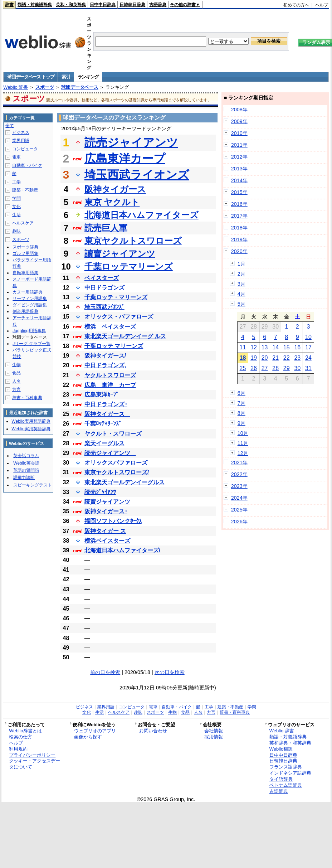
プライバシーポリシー (32, 755)
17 (308, 347)
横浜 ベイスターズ (110, 327)
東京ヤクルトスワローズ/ (117, 472)
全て (10, 126)
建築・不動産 (25, 190)
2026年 (239, 522)
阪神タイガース (115, 189)
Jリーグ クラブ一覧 (31, 344)
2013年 (239, 169)
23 (297, 358)
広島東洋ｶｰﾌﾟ (102, 395)
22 (287, 358)
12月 (243, 453)
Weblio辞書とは (25, 731)
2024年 (239, 498)
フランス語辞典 (286, 767)
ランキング (88, 77)
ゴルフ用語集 (25, 253)
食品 (16, 373)
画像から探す (88, 737)
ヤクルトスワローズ (110, 375)
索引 (66, 77)
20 (265, 358)
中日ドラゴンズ (104, 288)
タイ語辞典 (281, 779)
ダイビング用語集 (30, 305)
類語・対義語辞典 (35, 5)
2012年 (239, 157)
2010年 (239, 133)
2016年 (239, 204)
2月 (241, 274)
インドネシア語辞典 (290, 773)
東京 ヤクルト (112, 202)
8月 (241, 413)
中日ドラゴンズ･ (106, 404)
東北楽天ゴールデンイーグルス (125, 482)
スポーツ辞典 (25, 247)
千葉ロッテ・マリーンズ (116, 297)
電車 (16, 157)
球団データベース (80, 87)
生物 (16, 365)
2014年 (239, 180)
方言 (16, 389)
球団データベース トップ (31, 77)
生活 (16, 215)
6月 (241, 393)
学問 (16, 198)
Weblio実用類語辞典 (31, 421)
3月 (241, 284)
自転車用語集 (25, 273)
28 (275, 368)
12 (254, 347)
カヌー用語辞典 (28, 292)
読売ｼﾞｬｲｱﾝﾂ (100, 492)
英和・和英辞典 (71, 5)
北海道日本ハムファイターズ (141, 215)
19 (254, 358)
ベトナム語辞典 (286, 785)
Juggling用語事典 (29, 331)
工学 (16, 182)
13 (265, 347)
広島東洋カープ (125, 159)
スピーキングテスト (33, 485)
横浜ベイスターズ (107, 541)
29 (287, 368)
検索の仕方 (21, 737)
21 (275, 358)
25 (243, 368)
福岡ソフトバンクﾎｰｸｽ (113, 521)
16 (297, 347)
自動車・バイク (27, 165)
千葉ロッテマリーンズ (129, 266)
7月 (241, 403)
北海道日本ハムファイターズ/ (122, 550)
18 (243, 358)
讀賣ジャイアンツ (120, 254)
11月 (243, 443)
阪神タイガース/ (105, 356)
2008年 (239, 110)
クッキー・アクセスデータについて (35, 764)
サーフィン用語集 (30, 299)
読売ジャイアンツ (131, 142)
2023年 (239, 486)
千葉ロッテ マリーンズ (114, 346)
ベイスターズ (102, 278)
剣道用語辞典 (25, 311)
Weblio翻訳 (281, 749)
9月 (241, 423)
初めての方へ (296, 5)
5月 (241, 304)
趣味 (16, 231)
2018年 (239, 228)
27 (265, 368)
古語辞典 (158, 5)
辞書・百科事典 (27, 398)
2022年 (239, 474)
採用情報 (214, 737)
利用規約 (18, 749)
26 (254, 368)
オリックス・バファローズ (119, 317)
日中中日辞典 (103, 5)
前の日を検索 (105, 672)
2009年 (239, 121)
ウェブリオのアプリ (95, 731)
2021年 (239, 462)
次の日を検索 (170, 672)
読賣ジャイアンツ (107, 502)
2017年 (239, 216)
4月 (241, 294)
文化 (16, 207)
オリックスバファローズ (116, 463)
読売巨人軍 (106, 228)
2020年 (239, 251)
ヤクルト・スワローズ (113, 434)
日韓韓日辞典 (132, 5)
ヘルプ (322, 5)
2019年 (239, 239)
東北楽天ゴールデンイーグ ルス (125, 336)
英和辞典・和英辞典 (290, 743)
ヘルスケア (23, 223)
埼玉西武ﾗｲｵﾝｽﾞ (104, 307)
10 (308, 337)
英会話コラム (26, 456)
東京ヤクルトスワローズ (133, 241)
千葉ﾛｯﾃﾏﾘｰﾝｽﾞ (103, 424)
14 (275, 347)
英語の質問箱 (26, 470)
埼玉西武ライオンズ (137, 175)
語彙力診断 (24, 477)
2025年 (239, 510)
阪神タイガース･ (106, 511)
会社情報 (214, 731)
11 (243, 347)
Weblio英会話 (26, 463)
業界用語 (21, 141)
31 (308, 368)
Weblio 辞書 (16, 87)
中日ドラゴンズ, (105, 365)
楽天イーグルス (104, 443)
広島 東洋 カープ (110, 385)
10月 (243, 433)
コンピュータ (25, 149)
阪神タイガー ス (105, 531)
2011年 (239, 145)
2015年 (239, 192)
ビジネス (21, 132)
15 (287, 347)
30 (297, 368)
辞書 (9, 5)
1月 (241, 264)
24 (308, 358)
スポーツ (45, 87)
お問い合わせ (153, 731)
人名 (16, 381)
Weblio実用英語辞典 (31, 429)
